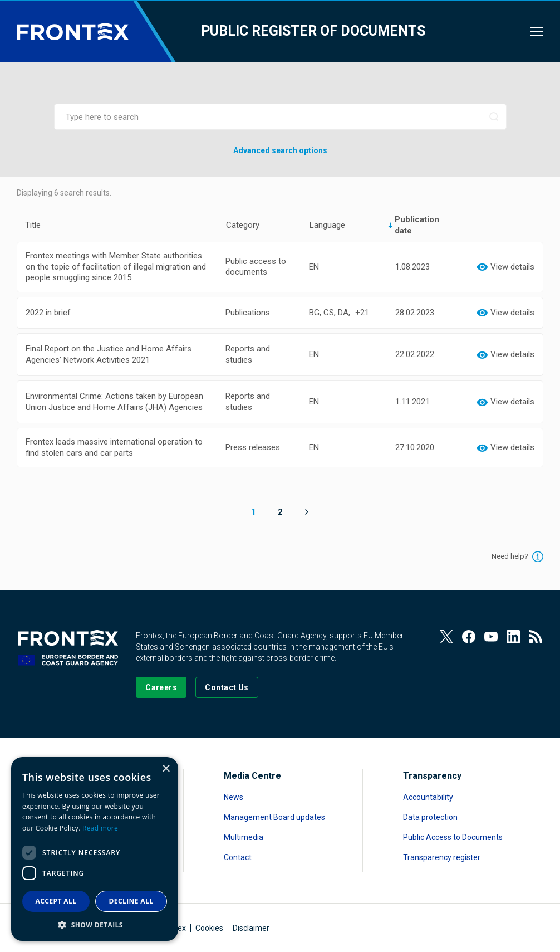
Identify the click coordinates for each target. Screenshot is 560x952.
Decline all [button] (131, 901)
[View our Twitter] (446, 637)
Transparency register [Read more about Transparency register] (442, 857)
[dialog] (95, 849)
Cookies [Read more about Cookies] (209, 928)
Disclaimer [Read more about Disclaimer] (251, 928)
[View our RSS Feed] (536, 637)
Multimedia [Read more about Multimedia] (244, 837)
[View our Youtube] (491, 637)
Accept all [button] (56, 901)
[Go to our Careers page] (161, 687)
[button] (95, 924)
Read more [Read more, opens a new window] (100, 828)
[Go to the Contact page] (227, 687)
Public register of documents (313, 31)
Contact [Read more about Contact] (238, 857)
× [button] (166, 769)
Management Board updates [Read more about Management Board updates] (274, 817)
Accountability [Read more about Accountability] (428, 797)
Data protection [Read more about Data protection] (430, 817)
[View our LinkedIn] (513, 637)
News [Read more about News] (234, 797)
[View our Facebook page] (469, 637)
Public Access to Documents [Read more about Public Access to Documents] (453, 837)
